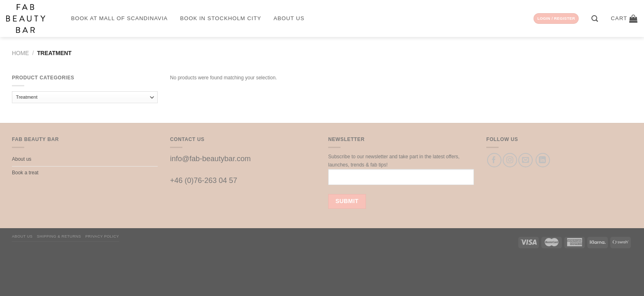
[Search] (595, 19)
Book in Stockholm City (221, 18)
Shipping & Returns (59, 236)
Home (20, 53)
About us (289, 18)
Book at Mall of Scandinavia (119, 18)
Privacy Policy (102, 236)
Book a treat (25, 173)
